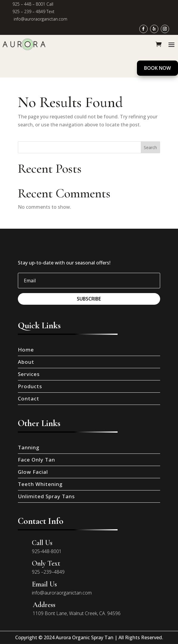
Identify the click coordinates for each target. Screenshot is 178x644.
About (26, 362)
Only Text (46, 563)
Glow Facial (33, 472)
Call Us (42, 543)
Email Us (44, 584)
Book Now (157, 68)
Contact (29, 398)
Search (150, 147)
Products (30, 386)
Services (29, 374)
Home (26, 350)
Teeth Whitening (40, 484)
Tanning (29, 447)
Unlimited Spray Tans (46, 496)
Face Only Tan (36, 460)
